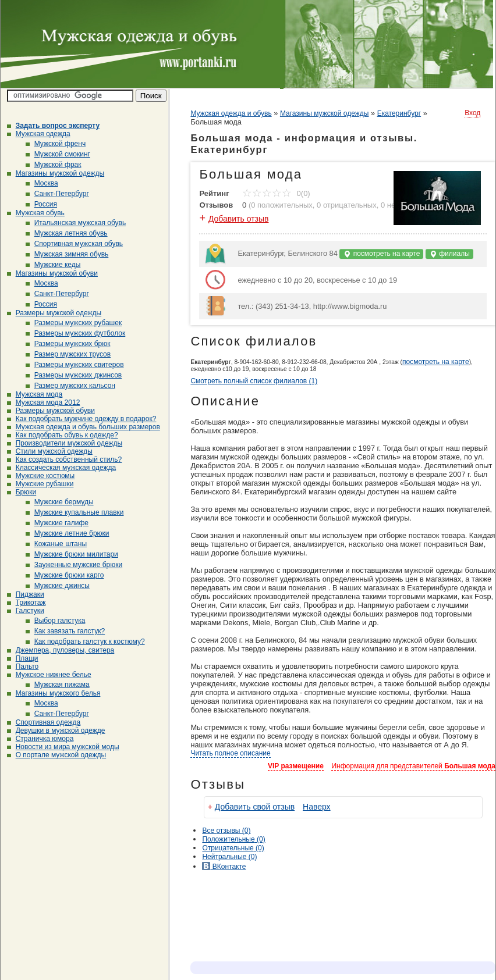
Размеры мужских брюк (68, 344)
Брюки (22, 492)
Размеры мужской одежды (54, 313)
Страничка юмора (40, 739)
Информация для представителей (413, 766)
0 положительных (282, 205)
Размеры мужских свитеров (75, 365)
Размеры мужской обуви (51, 411)
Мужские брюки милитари (72, 554)
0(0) (276, 193)
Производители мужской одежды (65, 443)
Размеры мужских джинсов (74, 375)
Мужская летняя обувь (67, 233)
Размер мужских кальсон (70, 386)
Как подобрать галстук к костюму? (85, 642)
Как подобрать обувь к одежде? (63, 435)
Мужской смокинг (58, 154)
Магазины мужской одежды (56, 173)
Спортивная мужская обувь (74, 244)
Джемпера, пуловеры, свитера (61, 650)
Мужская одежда (39, 134)
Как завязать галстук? (65, 631)
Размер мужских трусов (68, 354)
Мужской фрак (54, 165)
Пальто (23, 667)
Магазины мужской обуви (52, 273)
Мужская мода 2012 (44, 402)
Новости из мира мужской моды (63, 747)
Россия (41, 204)
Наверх (317, 807)
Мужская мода (35, 394)
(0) (233, 839)
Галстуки (26, 611)
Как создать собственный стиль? (65, 459)
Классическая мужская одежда (62, 468)
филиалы (449, 254)
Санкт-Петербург (57, 194)
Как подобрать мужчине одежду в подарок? (82, 419)
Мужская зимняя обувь (67, 254)
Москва (42, 183)
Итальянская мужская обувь (76, 223)
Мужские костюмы (41, 476)
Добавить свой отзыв (255, 807)
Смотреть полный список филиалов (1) (254, 381)
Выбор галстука (56, 621)
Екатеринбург (399, 113)
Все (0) (226, 831)
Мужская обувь (36, 213)
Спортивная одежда (44, 722)
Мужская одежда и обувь (231, 113)
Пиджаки (26, 594)
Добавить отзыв (239, 219)
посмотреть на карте (381, 254)
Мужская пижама (58, 685)
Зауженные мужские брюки (74, 565)
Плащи (23, 658)
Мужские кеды (53, 265)
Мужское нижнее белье (49, 675)
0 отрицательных (347, 205)
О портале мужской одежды (57, 755)
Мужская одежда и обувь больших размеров (84, 427)
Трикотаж (26, 603)
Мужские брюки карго (65, 575)
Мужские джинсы (58, 586)
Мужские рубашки (40, 484)
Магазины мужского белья (54, 693)
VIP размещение (296, 766)
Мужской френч (56, 144)
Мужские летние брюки (68, 533)
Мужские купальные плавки (75, 512)
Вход (472, 113)
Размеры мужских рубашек (74, 323)
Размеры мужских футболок (76, 333)
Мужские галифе (57, 523)
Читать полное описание (230, 753)
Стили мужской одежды (50, 451)
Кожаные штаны (56, 544)
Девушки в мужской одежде (56, 730)
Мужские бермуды (60, 502)
